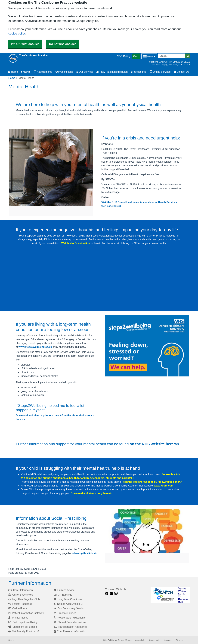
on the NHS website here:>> (155, 444)
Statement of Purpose (23, 627)
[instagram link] (111, 594)
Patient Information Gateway (26, 613)
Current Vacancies (21, 595)
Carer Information (21, 590)
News (26, 72)
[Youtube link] (116, 594)
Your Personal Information (70, 631)
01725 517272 (184, 62)
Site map (179, 640)
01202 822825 (184, 65)
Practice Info (139, 72)
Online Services (160, 72)
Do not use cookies (63, 44)
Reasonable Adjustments (70, 618)
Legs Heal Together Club (24, 599)
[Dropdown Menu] (149, 56)
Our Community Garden (69, 608)
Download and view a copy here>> (91, 493)
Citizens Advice (64, 590)
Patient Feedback (20, 604)
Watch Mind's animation (76, 243)
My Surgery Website (123, 640)
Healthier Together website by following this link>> (152, 482)
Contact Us (181, 72)
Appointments (43, 72)
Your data (168, 640)
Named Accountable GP (69, 604)
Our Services (85, 72)
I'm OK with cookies (25, 44)
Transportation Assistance (70, 627)
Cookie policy (155, 640)
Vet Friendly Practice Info (24, 631)
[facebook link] (107, 594)
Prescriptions (64, 72)
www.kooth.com (164, 486)
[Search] (172, 56)
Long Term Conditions (68, 599)
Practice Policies (65, 613)
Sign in (11, 640)
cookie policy (17, 33)
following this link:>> (84, 553)
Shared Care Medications (70, 622)
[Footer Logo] (170, 595)
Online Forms (18, 608)
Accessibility (140, 640)
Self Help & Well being (23, 622)
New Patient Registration (112, 72)
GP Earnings (63, 595)
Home (13, 72)
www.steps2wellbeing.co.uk (35, 347)
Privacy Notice (18, 618)
